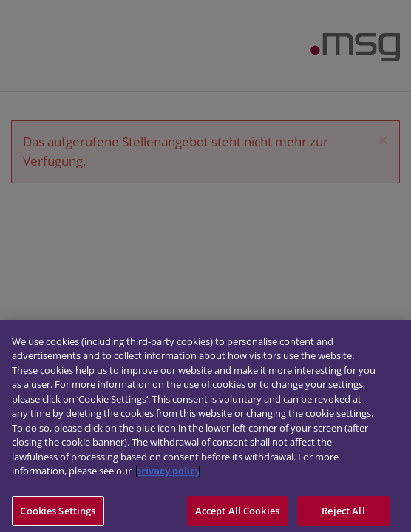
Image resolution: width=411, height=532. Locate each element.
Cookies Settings (58, 514)
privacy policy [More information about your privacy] (168, 475)
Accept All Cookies (237, 514)
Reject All (343, 514)
